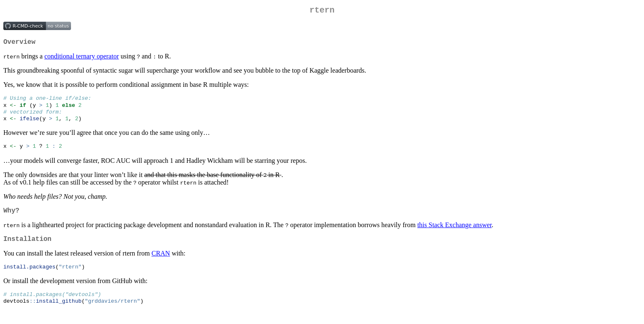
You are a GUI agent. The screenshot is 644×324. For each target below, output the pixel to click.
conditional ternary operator (82, 59)
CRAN (161, 263)
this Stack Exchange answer (454, 233)
